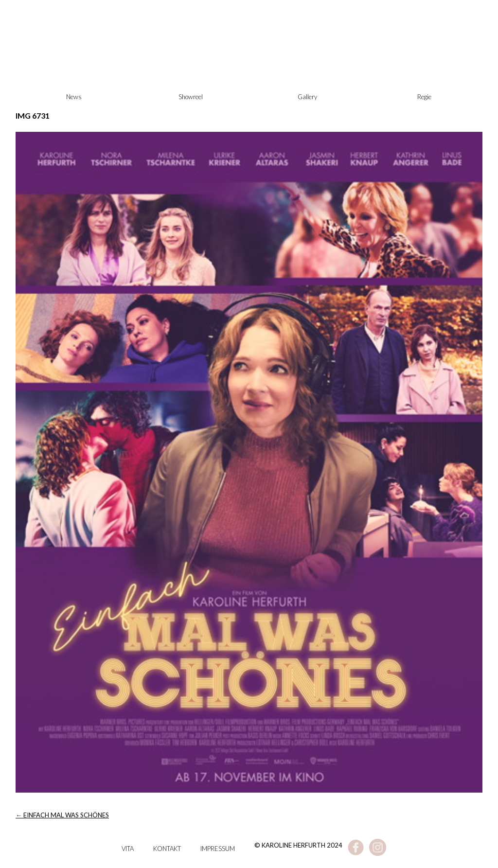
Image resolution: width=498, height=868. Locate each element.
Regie (424, 97)
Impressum (218, 849)
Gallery (307, 97)
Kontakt (167, 849)
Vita (128, 849)
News (74, 97)
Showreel (191, 97)
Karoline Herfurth (249, 58)
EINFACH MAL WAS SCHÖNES (62, 815)
